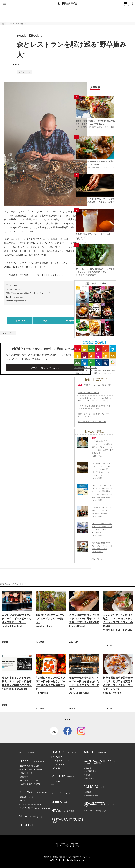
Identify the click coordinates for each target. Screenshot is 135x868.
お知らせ (87, 775)
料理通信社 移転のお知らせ (88, 393)
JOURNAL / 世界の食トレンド (18, 24)
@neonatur (21, 301)
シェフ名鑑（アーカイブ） (30, 784)
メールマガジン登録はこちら (45, 368)
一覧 (45, 321)
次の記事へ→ (71, 321)
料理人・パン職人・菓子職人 (31, 769)
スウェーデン (24, 72)
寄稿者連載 (24, 777)
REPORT (55, 785)
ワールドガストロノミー (61, 761)
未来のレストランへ (59, 764)
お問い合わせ (89, 778)
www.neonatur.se (14, 289)
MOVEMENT (57, 757)
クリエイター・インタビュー (31, 780)
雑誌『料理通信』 (91, 771)
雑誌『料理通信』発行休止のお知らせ (92, 422)
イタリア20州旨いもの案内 (30, 804)
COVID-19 (56, 768)
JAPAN (22, 801)
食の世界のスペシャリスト (30, 766)
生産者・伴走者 (26, 773)
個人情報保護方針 (91, 795)
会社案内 (87, 768)
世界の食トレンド (26, 797)
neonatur (20, 297)
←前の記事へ (20, 321)
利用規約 (87, 792)
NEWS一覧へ (95, 559)
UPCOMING (56, 781)
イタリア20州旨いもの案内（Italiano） (35, 808)
